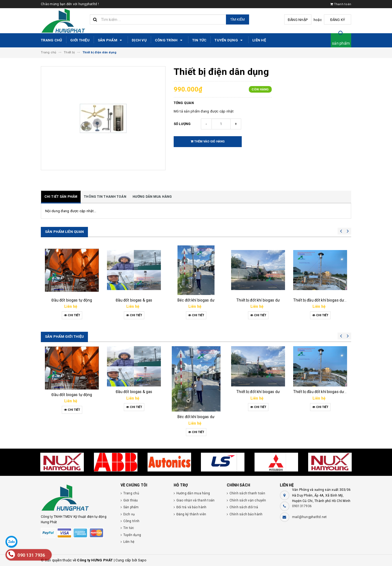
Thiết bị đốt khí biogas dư (258, 300)
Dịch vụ (139, 40)
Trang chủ (51, 40)
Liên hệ (259, 40)
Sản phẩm (111, 40)
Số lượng (182, 124)
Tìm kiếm (238, 19)
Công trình (169, 40)
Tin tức (199, 40)
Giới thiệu (80, 40)
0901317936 (302, 506)
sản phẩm (341, 43)
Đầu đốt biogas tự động (72, 300)
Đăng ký (338, 20)
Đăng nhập (298, 20)
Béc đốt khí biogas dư (196, 300)
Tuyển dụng (229, 40)
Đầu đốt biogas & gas (134, 300)
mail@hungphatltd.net (310, 517)
